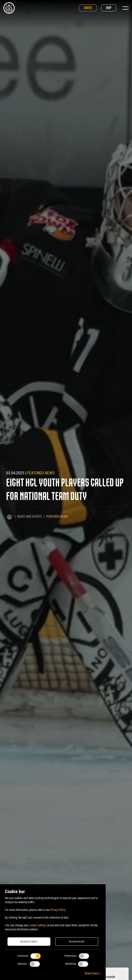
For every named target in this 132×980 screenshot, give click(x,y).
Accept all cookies (29, 942)
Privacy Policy (58, 910)
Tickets (88, 8)
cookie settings (38, 925)
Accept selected (77, 942)
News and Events (30, 517)
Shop (109, 8)
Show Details (93, 973)
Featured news (41, 473)
